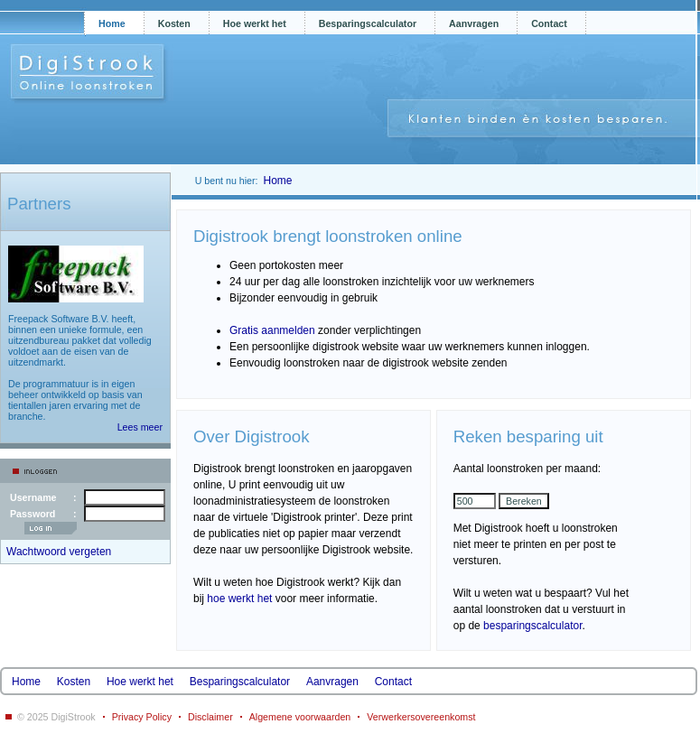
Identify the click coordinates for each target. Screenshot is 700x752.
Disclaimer (210, 717)
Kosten (174, 23)
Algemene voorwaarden (300, 717)
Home (112, 23)
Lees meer (140, 427)
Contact (549, 23)
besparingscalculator (532, 626)
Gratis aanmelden (272, 330)
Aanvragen (474, 23)
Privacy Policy (142, 717)
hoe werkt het (239, 599)
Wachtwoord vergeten (59, 552)
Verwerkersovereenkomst (421, 717)
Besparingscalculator (368, 23)
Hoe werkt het (255, 23)
